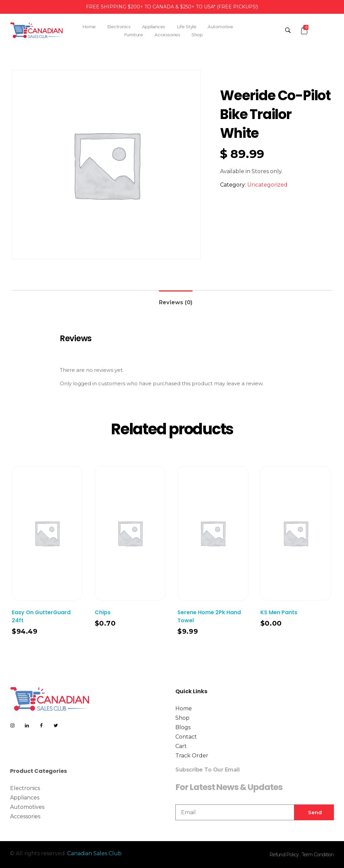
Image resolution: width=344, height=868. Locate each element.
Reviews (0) (176, 302)
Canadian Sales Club (94, 853)
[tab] (176, 300)
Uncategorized (267, 185)
